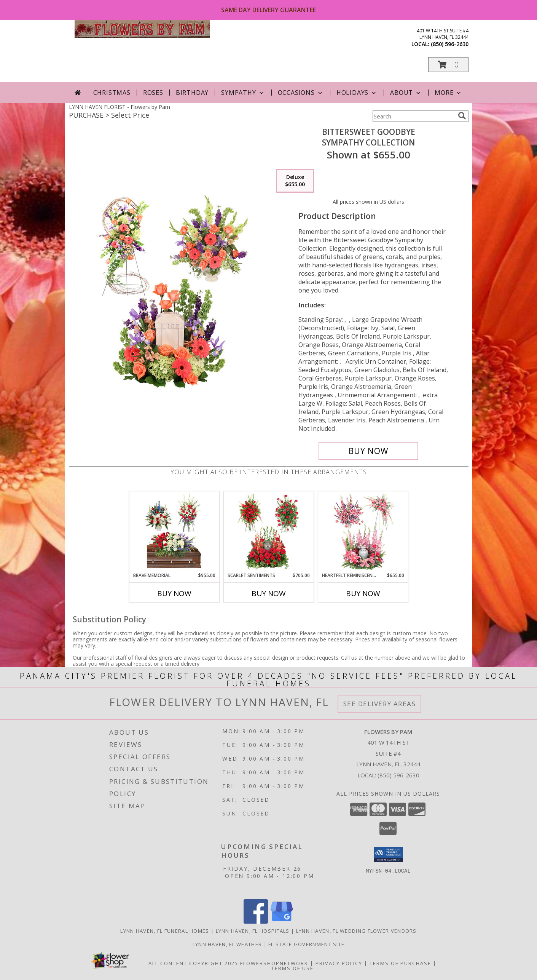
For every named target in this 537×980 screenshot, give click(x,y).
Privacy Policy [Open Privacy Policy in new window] (339, 963)
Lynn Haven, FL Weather (227, 944)
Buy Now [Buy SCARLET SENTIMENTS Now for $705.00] (269, 593)
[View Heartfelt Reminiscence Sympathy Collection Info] (363, 532)
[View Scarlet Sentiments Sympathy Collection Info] (268, 532)
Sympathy (243, 93)
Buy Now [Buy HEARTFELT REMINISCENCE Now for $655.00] (363, 593)
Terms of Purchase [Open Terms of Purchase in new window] (400, 963)
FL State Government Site (306, 944)
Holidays (357, 93)
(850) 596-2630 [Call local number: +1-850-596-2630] (450, 44)
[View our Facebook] (256, 922)
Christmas (112, 93)
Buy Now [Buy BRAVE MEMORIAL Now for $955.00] (174, 593)
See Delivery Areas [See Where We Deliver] (380, 704)
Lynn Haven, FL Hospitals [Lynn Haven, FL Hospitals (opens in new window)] (253, 931)
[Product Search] (414, 116)
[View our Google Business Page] (282, 922)
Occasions (301, 93)
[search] (462, 116)
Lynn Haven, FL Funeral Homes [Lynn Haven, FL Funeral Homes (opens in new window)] (165, 931)
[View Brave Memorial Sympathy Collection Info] (174, 532)
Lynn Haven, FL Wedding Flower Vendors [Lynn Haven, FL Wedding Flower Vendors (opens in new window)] (356, 931)
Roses (153, 93)
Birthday (192, 93)
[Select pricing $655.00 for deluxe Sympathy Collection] (295, 181)
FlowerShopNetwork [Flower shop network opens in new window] (274, 963)
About (406, 93)
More (449, 93)
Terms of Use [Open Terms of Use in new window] (292, 968)
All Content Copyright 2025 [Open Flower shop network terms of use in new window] (193, 963)
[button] (448, 65)
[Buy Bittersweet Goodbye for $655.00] (369, 451)
